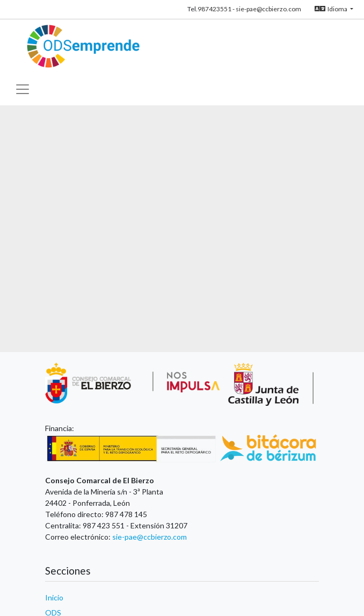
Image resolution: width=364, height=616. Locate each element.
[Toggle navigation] (23, 87)
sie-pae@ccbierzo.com (268, 9)
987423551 (214, 9)
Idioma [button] (332, 9)
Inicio (54, 597)
